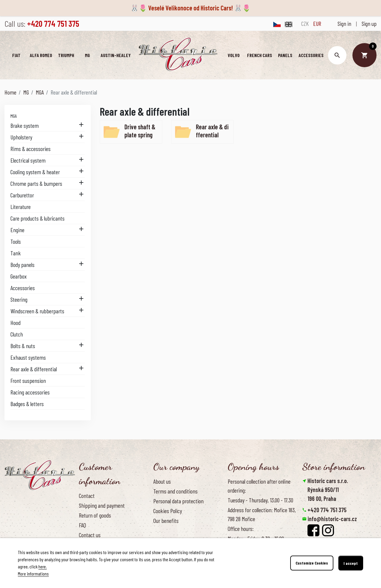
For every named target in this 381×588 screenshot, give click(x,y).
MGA (14, 116)
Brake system (25, 125)
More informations (33, 574)
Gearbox (19, 276)
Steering (19, 299)
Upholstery (21, 137)
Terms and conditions (175, 491)
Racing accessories (30, 392)
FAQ (82, 525)
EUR (317, 23)
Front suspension (28, 381)
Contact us (90, 535)
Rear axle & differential (34, 369)
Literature (21, 207)
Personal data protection (178, 501)
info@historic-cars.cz (332, 519)
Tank (16, 253)
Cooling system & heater (35, 172)
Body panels (22, 265)
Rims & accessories (31, 149)
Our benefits (166, 521)
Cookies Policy (168, 511)
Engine (17, 230)
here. (43, 566)
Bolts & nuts (23, 346)
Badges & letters (27, 404)
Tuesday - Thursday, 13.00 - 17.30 (260, 500)
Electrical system (28, 160)
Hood (15, 323)
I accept (351, 563)
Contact (87, 496)
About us (162, 481)
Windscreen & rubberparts (37, 311)
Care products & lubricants (38, 218)
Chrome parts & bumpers (36, 183)
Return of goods (95, 515)
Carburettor (22, 195)
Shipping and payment (102, 505)
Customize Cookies (312, 563)
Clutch (17, 334)
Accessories (23, 288)
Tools (16, 241)
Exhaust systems (28, 357)
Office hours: (241, 529)
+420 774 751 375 (327, 510)
